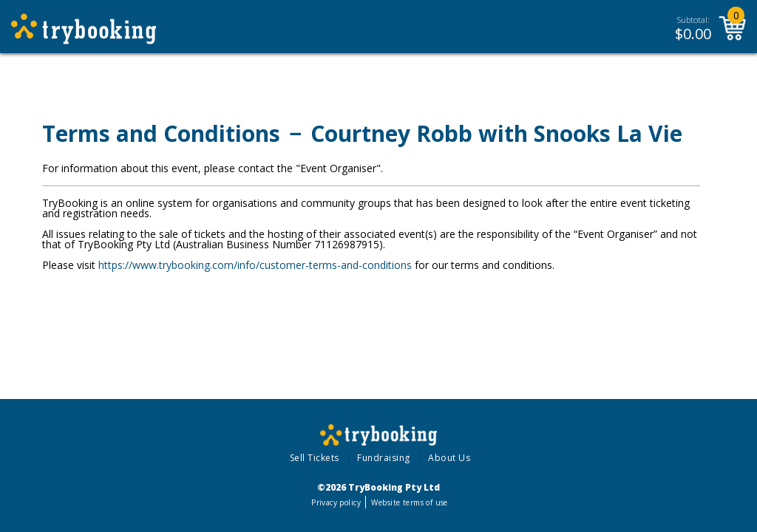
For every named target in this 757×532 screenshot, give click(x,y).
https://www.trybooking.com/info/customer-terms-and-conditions (255, 265)
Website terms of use (409, 502)
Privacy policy (336, 502)
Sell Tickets (315, 458)
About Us (449, 458)
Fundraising (384, 458)
